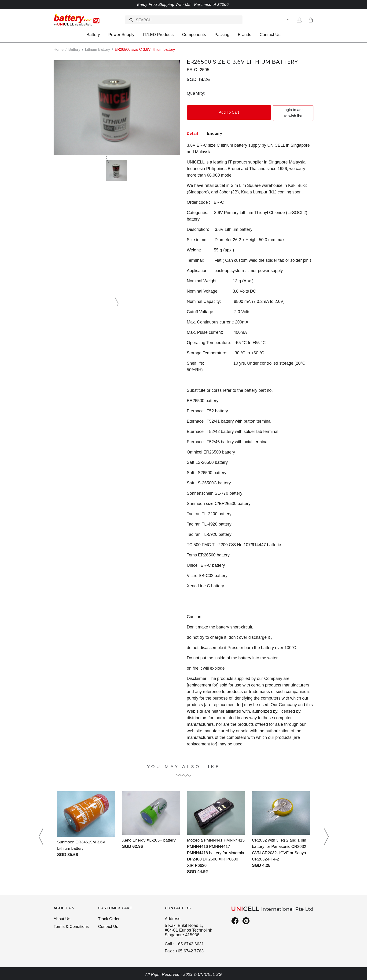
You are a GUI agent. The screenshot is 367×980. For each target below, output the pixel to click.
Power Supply (121, 35)
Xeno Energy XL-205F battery (150, 834)
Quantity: (196, 93)
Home (59, 49)
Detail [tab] (192, 127)
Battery (93, 35)
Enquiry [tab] (215, 127)
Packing (222, 35)
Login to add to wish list (282, 110)
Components (194, 35)
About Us (62, 919)
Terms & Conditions (72, 927)
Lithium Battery (97, 49)
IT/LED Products (158, 35)
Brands (244, 35)
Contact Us (270, 35)
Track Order (109, 919)
